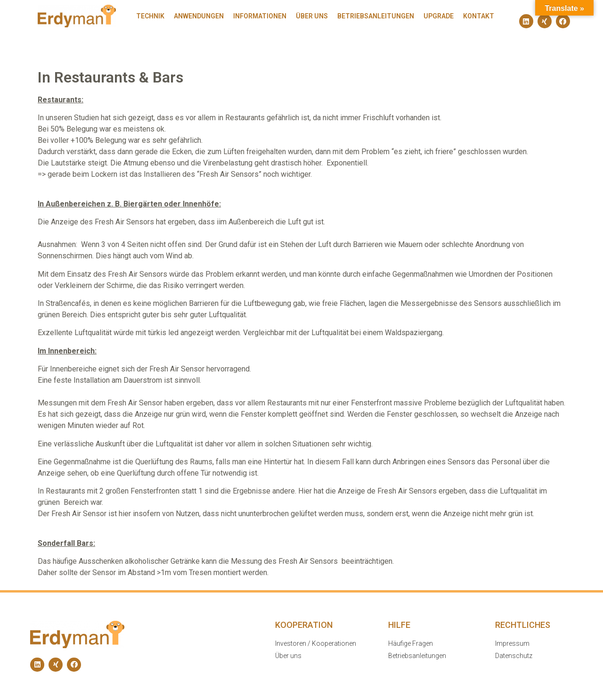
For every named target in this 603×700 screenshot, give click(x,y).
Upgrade (439, 16)
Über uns (312, 16)
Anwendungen (199, 16)
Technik (150, 16)
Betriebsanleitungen (376, 16)
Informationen (260, 16)
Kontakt (479, 16)
